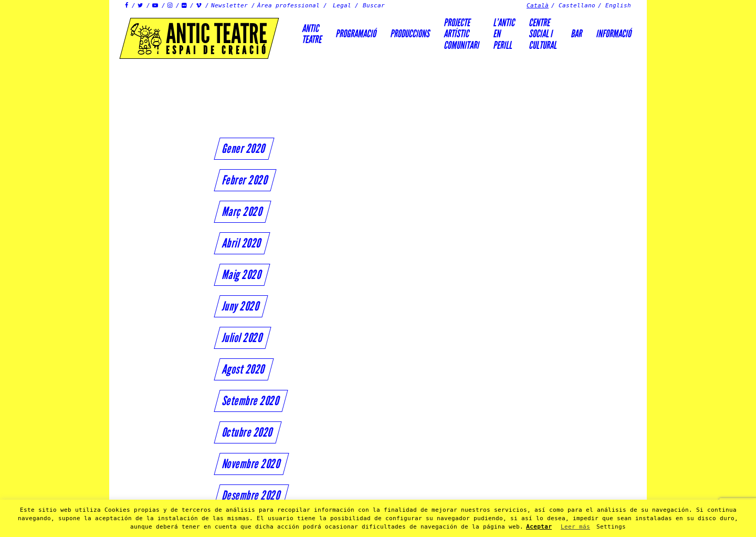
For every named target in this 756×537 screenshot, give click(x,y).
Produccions (410, 34)
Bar (576, 34)
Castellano (577, 6)
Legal (342, 6)
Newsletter (229, 6)
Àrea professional (288, 6)
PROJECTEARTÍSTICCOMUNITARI (461, 34)
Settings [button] (611, 527)
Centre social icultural (543, 34)
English (618, 6)
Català (538, 6)
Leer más (575, 527)
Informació (613, 34)
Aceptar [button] (539, 527)
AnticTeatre (312, 34)
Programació (356, 34)
